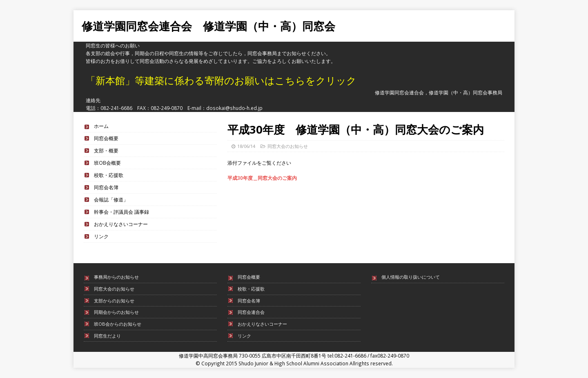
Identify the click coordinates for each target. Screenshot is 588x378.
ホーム (101, 126)
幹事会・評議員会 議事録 (121, 212)
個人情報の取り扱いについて (411, 277)
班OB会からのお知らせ (118, 324)
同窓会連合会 (251, 312)
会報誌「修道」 (111, 199)
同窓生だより (107, 336)
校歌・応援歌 (109, 175)
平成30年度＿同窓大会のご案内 (262, 178)
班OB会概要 (107, 163)
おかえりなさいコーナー (121, 224)
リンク (101, 236)
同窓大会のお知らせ (288, 146)
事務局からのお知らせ (116, 277)
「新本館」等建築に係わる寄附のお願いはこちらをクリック (221, 80)
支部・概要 (106, 150)
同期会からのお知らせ (116, 312)
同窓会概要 (106, 138)
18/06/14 (246, 146)
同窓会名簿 (106, 187)
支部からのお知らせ (114, 301)
